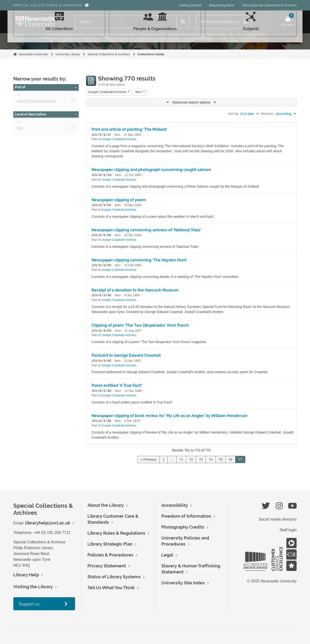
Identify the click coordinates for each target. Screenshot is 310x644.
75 (221, 459)
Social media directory (278, 519)
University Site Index (183, 583)
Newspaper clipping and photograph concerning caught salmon (151, 170)
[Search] (126, 22)
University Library (68, 54)
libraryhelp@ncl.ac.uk (48, 523)
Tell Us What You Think (111, 588)
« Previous (148, 459)
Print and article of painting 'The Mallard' (129, 129)
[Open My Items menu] (288, 22)
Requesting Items (222, 5)
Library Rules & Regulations (116, 533)
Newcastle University (33, 54)
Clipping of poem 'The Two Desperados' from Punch (140, 325)
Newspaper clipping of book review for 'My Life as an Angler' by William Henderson (170, 416)
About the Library (106, 505)
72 (191, 459)
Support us (29, 604)
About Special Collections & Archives (269, 5)
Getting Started (190, 5)
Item (20, 129)
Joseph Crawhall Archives (36, 102)
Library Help (26, 575)
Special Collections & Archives (48, 5)
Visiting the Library (33, 587)
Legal (167, 555)
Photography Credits (183, 527)
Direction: (267, 114)
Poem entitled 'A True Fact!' (117, 385)
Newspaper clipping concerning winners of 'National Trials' (146, 230)
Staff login (288, 530)
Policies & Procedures (110, 555)
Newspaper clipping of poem (119, 200)
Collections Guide (151, 54)
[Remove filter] (129, 91)
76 (231, 459)
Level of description (31, 114)
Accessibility (175, 505)
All (19, 96)
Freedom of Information (186, 516)
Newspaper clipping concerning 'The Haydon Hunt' (139, 260)
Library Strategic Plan (110, 544)
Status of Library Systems (114, 577)
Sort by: (234, 114)
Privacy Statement (107, 566)
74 (211, 459)
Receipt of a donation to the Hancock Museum (135, 290)
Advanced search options (191, 102)
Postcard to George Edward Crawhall (126, 355)
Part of (20, 87)
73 (201, 459)
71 (181, 459)
